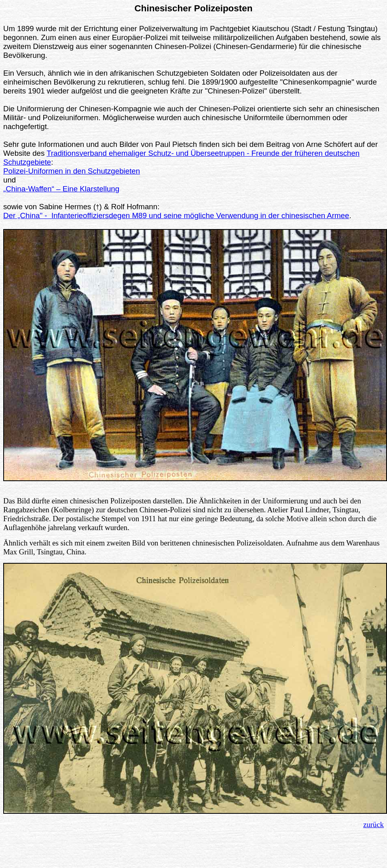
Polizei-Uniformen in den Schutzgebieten (72, 171)
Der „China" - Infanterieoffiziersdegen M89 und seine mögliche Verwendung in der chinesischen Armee (176, 215)
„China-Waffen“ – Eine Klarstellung (61, 189)
